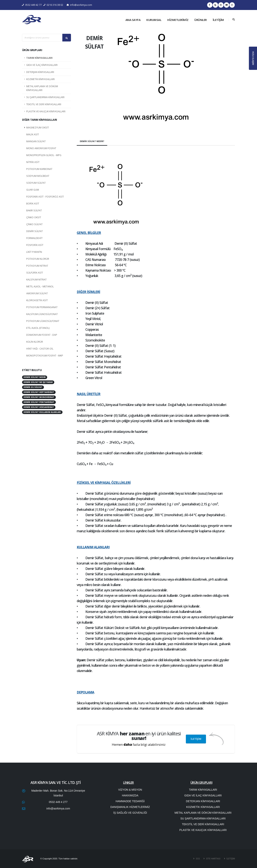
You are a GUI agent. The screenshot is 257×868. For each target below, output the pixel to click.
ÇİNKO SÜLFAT (34, 224)
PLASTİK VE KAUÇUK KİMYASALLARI (46, 111)
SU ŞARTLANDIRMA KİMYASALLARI (45, 97)
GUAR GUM (33, 190)
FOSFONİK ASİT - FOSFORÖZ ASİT (45, 197)
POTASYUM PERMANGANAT (42, 307)
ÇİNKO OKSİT (34, 217)
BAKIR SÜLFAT (34, 210)
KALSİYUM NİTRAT (36, 280)
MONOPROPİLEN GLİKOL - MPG (44, 155)
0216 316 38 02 (53, 5)
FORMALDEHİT (34, 238)
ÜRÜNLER (201, 20)
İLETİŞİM (218, 20)
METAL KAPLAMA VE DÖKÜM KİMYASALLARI (42, 88)
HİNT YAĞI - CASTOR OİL (40, 349)
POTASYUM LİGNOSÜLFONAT (43, 321)
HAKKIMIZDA (130, 795)
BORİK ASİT (33, 204)
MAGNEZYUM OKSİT (38, 128)
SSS (198, 858)
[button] (124, 82)
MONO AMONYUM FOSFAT (41, 148)
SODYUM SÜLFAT (36, 183)
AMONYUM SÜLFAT (37, 293)
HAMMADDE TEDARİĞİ (130, 801)
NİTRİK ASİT (33, 162)
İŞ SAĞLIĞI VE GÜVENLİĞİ (130, 813)
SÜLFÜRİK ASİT (35, 273)
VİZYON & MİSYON (130, 790)
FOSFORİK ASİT (35, 245)
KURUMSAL (154, 20)
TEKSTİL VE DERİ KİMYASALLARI (44, 104)
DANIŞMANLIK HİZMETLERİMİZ (130, 807)
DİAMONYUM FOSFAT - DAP (42, 335)
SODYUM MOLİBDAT (38, 176)
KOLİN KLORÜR (35, 342)
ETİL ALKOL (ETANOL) (38, 328)
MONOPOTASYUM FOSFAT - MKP (45, 356)
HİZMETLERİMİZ (178, 20)
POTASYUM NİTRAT (37, 266)
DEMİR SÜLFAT (35, 231)
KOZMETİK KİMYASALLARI (40, 79)
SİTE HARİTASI (213, 858)
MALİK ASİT (33, 134)
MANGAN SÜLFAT (36, 141)
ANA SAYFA (133, 20)
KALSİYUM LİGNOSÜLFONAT (42, 314)
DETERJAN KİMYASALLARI (40, 72)
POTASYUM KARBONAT (39, 169)
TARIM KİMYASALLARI (39, 58)
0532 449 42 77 (32, 5)
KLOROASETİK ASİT (37, 300)
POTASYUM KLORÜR (38, 259)
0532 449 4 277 (58, 802)
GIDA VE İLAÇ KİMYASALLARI (42, 65)
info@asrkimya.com (79, 5)
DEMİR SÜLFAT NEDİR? (92, 141)
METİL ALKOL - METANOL (40, 286)
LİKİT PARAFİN (34, 252)
